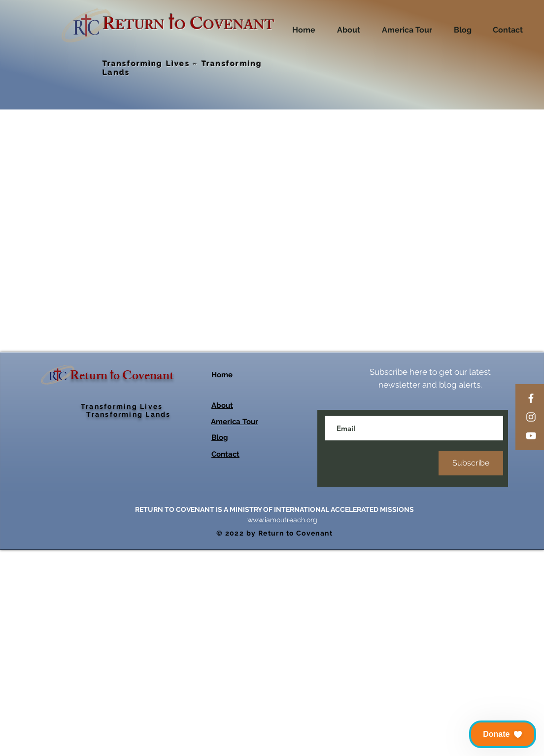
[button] (503, 734)
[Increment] (354, 299)
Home (222, 581)
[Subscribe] (471, 669)
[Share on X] (379, 529)
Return (90, 583)
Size (325, 240)
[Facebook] (531, 398)
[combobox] (404, 259)
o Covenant (144, 583)
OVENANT (239, 27)
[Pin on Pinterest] (341, 529)
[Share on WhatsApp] (360, 529)
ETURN (140, 27)
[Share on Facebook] (323, 529)
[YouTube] (531, 436)
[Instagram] (531, 417)
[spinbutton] (339, 299)
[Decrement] (324, 299)
